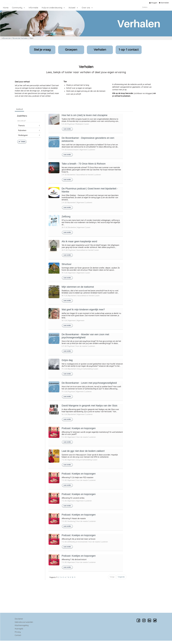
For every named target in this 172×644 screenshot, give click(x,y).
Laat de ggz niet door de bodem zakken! (83, 451)
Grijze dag (67, 360)
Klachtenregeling (22, 625)
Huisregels (19, 629)
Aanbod (19, 109)
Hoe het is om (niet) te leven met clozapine (85, 115)
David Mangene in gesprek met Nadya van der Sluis (90, 406)
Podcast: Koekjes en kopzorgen (79, 428)
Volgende (121, 577)
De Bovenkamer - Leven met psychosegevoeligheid (89, 383)
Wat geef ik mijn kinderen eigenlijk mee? (83, 309)
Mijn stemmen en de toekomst (78, 287)
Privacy (18, 632)
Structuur (67, 264)
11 (75, 577)
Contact (18, 635)
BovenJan (7, 38)
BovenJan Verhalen (20, 38)
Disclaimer (19, 619)
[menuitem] (153, 3)
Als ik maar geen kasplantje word (79, 241)
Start (31, 38)
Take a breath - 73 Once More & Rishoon (84, 164)
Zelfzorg (66, 217)
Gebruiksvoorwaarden (24, 622)
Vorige (112, 577)
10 (73, 577)
